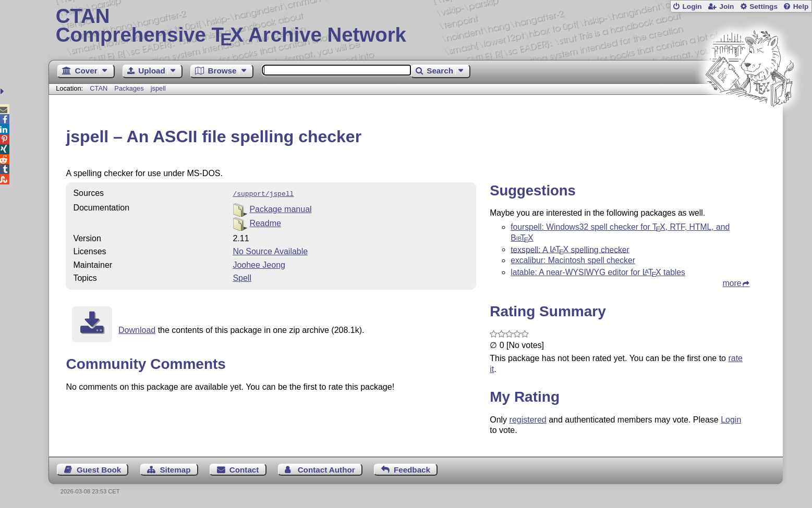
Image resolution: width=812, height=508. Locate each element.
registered (528, 420)
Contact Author (326, 470)
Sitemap (175, 470)
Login (692, 7)
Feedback (412, 470)
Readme (265, 222)
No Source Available (270, 250)
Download (137, 329)
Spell (242, 277)
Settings (763, 7)
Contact (244, 470)
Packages (130, 88)
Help (801, 7)
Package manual (280, 208)
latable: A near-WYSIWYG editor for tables (598, 272)
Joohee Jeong (259, 264)
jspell (158, 88)
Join (726, 7)
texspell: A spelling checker (570, 249)
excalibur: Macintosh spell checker (573, 260)
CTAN (99, 88)
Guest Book (99, 470)
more (732, 283)
